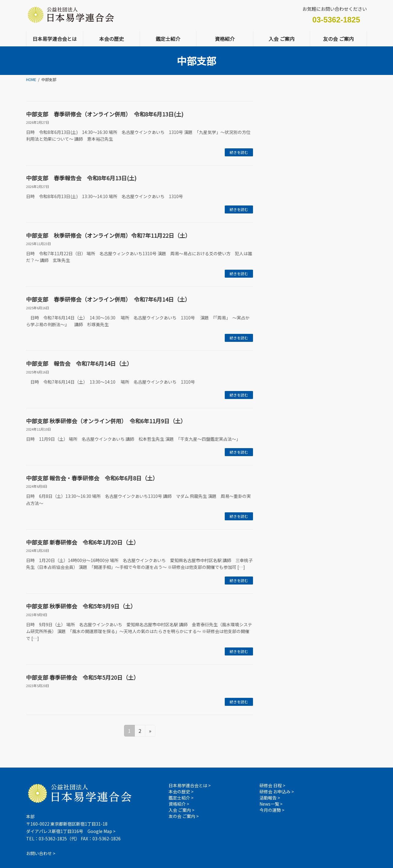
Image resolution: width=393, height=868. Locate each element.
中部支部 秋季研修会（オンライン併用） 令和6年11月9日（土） (106, 421)
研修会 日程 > (272, 785)
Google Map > (101, 831)
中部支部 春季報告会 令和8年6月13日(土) (81, 178)
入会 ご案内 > (181, 810)
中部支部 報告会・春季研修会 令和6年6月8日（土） (92, 478)
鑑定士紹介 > (181, 798)
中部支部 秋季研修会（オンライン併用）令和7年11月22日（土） (108, 235)
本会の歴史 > (181, 792)
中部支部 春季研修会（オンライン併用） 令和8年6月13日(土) (105, 114)
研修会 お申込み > (277, 792)
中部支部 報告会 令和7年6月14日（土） (79, 363)
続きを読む (239, 152)
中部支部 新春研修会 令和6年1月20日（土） (83, 542)
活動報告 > (270, 798)
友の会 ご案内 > (184, 816)
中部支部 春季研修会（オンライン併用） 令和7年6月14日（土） (108, 299)
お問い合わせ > (41, 853)
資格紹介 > (179, 804)
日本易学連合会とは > (190, 785)
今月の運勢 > (272, 810)
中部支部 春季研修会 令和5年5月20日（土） (83, 677)
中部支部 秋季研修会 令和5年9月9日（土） (81, 606)
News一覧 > (271, 804)
